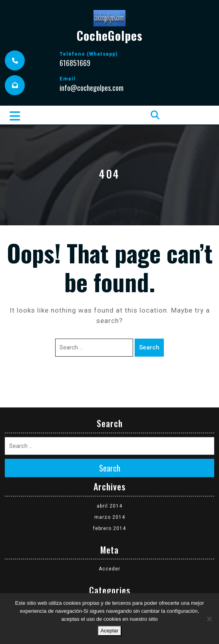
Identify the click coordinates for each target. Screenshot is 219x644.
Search (149, 347)
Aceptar (110, 631)
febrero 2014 (109, 495)
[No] (209, 619)
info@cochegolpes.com (92, 88)
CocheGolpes (110, 35)
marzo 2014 (110, 484)
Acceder (109, 536)
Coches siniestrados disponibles (110, 576)
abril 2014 (109, 473)
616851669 (75, 63)
